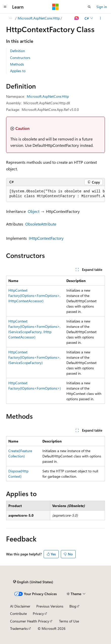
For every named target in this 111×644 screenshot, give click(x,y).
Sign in (102, 7)
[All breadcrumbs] (10, 18)
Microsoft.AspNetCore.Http (39, 18)
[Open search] (89, 7)
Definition (18, 51)
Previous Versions (50, 606)
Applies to (18, 71)
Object (34, 211)
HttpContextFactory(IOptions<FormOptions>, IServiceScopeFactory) (34, 357)
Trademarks (19, 628)
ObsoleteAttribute (41, 224)
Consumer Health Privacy (30, 621)
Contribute (18, 613)
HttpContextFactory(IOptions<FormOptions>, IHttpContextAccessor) (34, 296)
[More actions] (101, 18)
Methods (17, 64)
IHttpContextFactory (46, 238)
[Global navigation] (5, 7)
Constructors (20, 58)
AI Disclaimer (20, 606)
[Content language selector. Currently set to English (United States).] (33, 582)
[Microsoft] (55, 7)
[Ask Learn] (77, 18)
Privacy (38, 613)
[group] (55, 194)
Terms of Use (69, 621)
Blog (73, 606)
